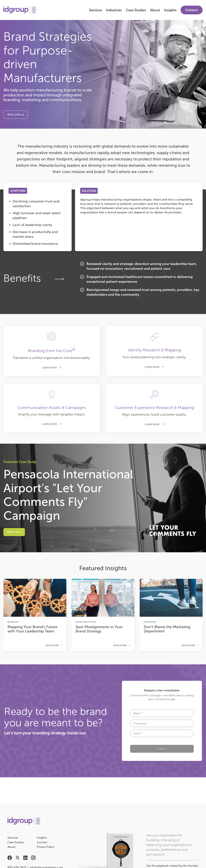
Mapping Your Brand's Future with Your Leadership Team (32, 629)
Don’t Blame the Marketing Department (167, 629)
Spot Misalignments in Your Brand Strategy (99, 629)
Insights (170, 10)
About (155, 10)
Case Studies (136, 10)
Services (95, 10)
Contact (192, 10)
